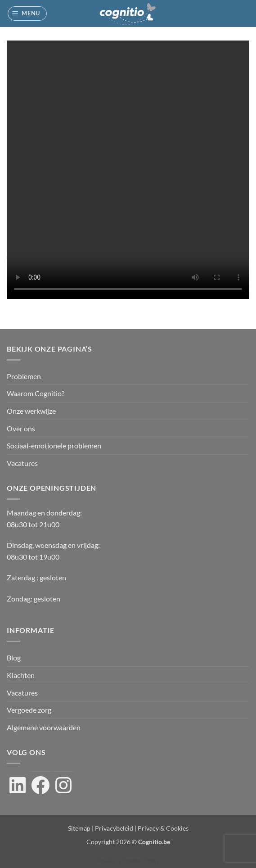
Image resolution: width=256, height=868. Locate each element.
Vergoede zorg (29, 710)
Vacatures (22, 463)
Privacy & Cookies (163, 828)
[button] (27, 14)
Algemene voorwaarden (44, 727)
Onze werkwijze (31, 411)
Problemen (24, 376)
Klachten (21, 675)
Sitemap (79, 828)
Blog (14, 658)
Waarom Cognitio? (36, 393)
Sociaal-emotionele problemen (54, 445)
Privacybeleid (114, 828)
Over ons (21, 428)
